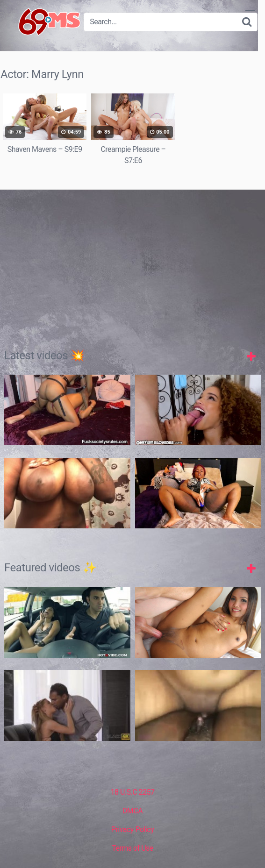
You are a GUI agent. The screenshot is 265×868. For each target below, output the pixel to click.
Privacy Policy (133, 829)
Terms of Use (132, 847)
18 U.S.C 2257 (132, 791)
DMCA (132, 810)
